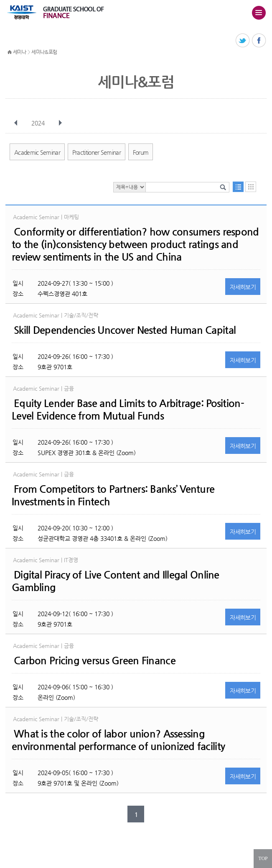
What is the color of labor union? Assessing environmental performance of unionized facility (118, 740)
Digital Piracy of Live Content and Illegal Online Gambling (116, 581)
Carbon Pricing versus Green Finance (95, 661)
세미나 (20, 52)
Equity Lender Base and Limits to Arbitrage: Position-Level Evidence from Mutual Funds (128, 410)
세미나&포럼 (44, 52)
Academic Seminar (37, 152)
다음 (60, 123)
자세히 (243, 287)
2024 (39, 123)
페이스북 (259, 41)
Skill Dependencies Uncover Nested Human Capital (125, 330)
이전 (16, 123)
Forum (141, 152)
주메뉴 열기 (259, 13)
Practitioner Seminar (97, 152)
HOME (10, 52)
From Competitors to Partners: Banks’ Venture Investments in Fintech (113, 495)
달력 (251, 187)
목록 (238, 187)
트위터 (243, 41)
